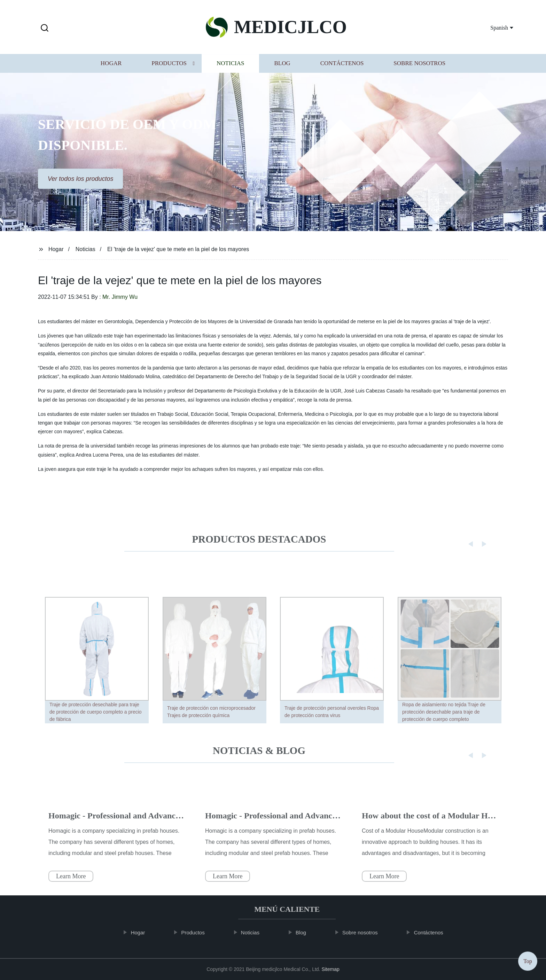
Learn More (71, 888)
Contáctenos (342, 65)
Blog (282, 65)
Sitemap (330, 969)
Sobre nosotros (419, 65)
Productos (169, 65)
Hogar (111, 65)
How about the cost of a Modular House (433, 827)
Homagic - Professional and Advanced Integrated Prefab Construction (173, 827)
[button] (45, 28)
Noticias (230, 65)
